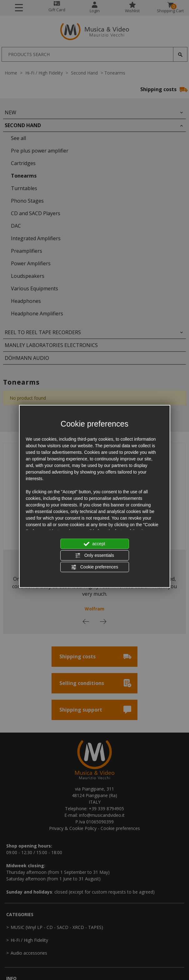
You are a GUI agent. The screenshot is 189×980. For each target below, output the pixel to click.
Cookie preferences (94, 567)
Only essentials (94, 556)
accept (94, 544)
